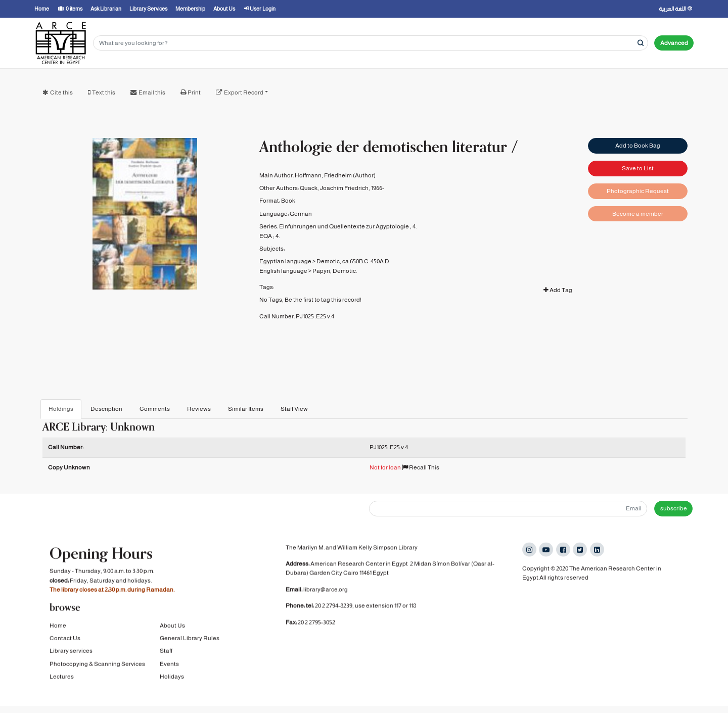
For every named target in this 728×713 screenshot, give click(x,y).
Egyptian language (285, 261)
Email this (152, 92)
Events (169, 673)
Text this (104, 92)
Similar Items (246, 409)
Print (194, 92)
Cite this (61, 92)
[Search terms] (371, 43)
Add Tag (558, 290)
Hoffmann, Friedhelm (323, 175)
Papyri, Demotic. (335, 271)
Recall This (421, 467)
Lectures (62, 686)
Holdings (61, 409)
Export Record (244, 92)
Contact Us (65, 648)
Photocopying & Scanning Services (97, 673)
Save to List (638, 168)
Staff (166, 660)
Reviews (199, 409)
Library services (71, 660)
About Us (172, 635)
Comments (155, 409)
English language (283, 271)
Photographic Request (638, 191)
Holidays (172, 686)
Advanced (674, 43)
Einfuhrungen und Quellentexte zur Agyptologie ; (345, 226)
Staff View (294, 409)
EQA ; (267, 236)
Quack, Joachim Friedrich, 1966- (342, 188)
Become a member (638, 214)
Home (58, 635)
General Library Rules (190, 648)
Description (106, 409)
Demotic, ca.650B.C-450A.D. (353, 261)
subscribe (674, 508)
